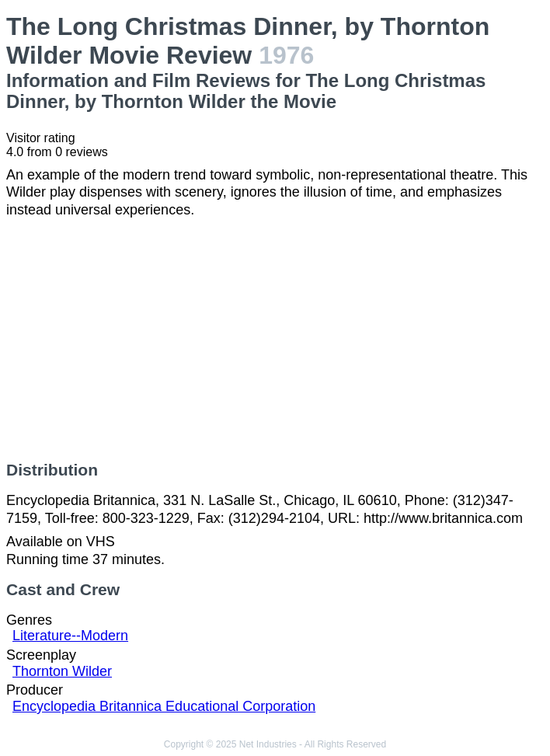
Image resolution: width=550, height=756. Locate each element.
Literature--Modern (70, 636)
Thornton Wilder (62, 671)
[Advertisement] (275, 340)
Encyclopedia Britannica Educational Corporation (164, 706)
